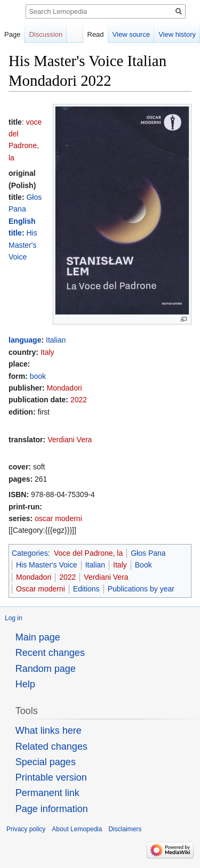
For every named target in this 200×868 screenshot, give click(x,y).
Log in (14, 618)
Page (12, 34)
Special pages (46, 762)
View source (131, 34)
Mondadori (65, 388)
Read (96, 34)
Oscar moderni (41, 589)
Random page (46, 669)
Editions (86, 589)
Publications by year (141, 589)
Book (143, 565)
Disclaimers (125, 829)
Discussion (46, 34)
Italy (47, 352)
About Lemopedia (77, 829)
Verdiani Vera (70, 440)
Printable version (51, 777)
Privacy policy (26, 829)
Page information (52, 809)
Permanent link (47, 793)
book (38, 376)
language (25, 340)
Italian (56, 340)
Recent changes (50, 653)
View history (177, 34)
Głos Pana (148, 553)
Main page (38, 637)
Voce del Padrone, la (88, 553)
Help (25, 684)
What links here (49, 731)
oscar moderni (58, 518)
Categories (30, 553)
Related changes (51, 747)
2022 (79, 400)
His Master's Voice (23, 245)
